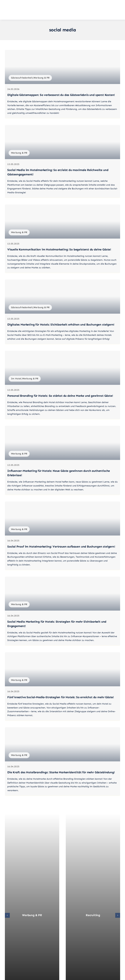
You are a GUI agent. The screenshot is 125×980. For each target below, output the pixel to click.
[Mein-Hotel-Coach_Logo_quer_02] (24, 14)
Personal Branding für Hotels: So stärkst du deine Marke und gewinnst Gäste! (60, 396)
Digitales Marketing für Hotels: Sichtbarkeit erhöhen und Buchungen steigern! (61, 325)
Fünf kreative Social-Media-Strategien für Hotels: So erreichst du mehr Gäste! (61, 697)
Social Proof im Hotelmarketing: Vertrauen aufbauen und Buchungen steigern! (61, 547)
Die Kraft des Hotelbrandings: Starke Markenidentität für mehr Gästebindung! (61, 772)
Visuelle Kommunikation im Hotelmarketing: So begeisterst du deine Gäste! (59, 249)
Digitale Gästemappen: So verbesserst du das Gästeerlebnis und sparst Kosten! (61, 95)
